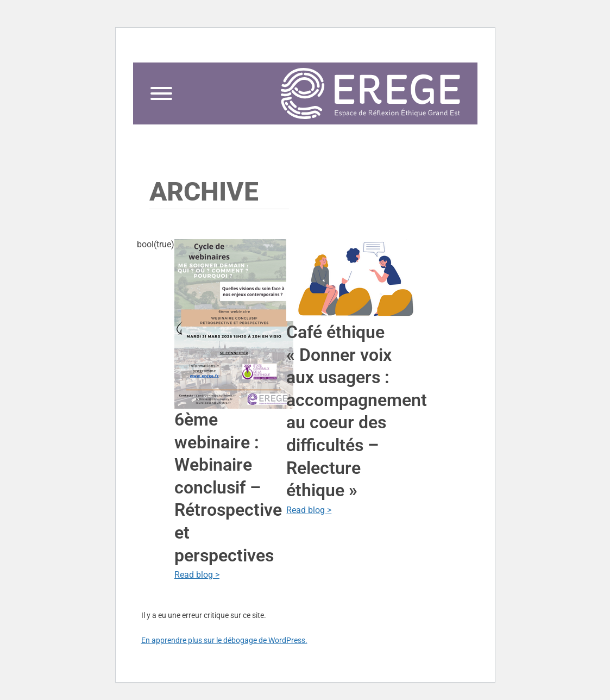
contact (438, 47)
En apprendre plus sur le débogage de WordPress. (224, 640)
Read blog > (197, 575)
